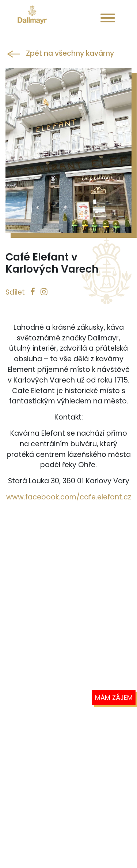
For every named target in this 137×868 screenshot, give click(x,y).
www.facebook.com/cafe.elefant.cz (69, 497)
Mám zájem (114, 697)
